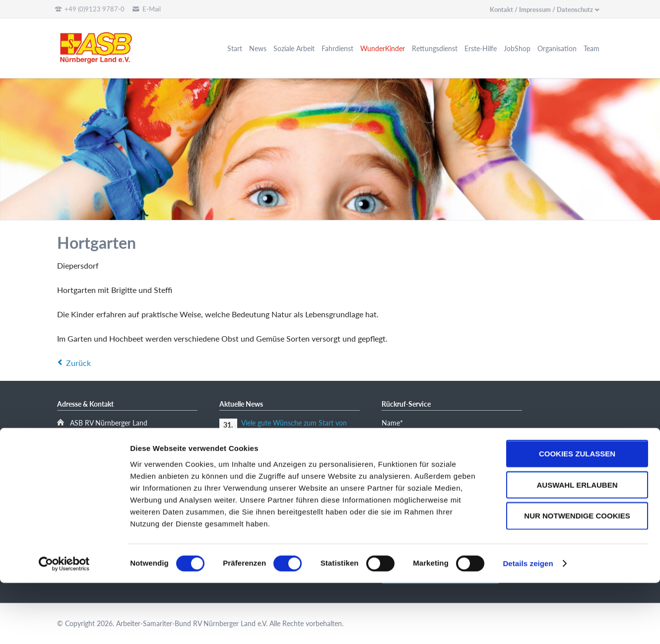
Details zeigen (528, 624)
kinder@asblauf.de (106, 484)
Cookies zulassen (577, 514)
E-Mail (397, 459)
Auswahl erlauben (577, 545)
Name (397, 422)
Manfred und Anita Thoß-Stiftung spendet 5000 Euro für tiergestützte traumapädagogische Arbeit (296, 454)
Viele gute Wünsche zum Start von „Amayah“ (294, 427)
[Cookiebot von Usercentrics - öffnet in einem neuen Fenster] (64, 625)
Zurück (78, 363)
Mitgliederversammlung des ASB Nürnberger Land (290, 480)
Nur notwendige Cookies (577, 577)
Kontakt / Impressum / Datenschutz (541, 9)
